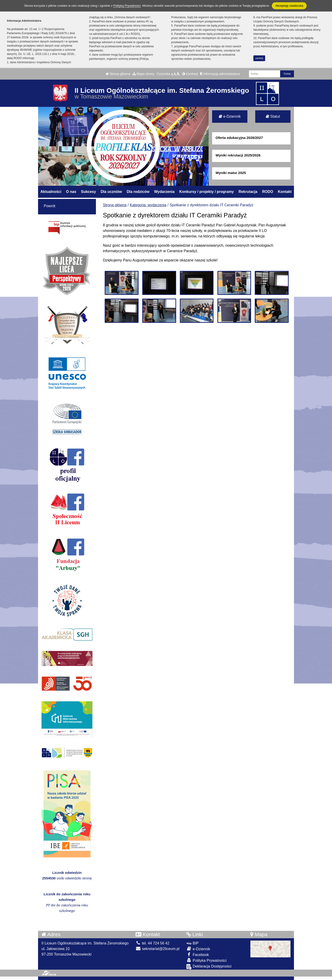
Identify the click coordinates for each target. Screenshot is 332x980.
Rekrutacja (248, 192)
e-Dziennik (230, 116)
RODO (268, 192)
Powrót (50, 206)
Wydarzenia (165, 192)
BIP (192, 943)
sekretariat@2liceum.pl (157, 949)
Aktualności (51, 192)
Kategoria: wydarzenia (148, 205)
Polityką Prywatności (127, 6)
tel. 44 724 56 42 (153, 943)
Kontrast (190, 74)
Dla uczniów (111, 192)
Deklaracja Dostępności (209, 967)
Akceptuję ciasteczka (289, 6)
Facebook (198, 955)
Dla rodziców (138, 192)
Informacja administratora (220, 74)
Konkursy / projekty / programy (207, 192)
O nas (71, 192)
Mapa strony (144, 74)
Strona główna (118, 74)
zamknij (259, 58)
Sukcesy (88, 192)
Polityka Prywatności (206, 960)
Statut (273, 116)
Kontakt (285, 192)
